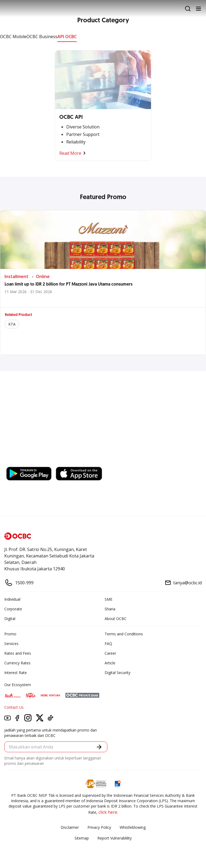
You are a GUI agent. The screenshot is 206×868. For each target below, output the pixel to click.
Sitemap (82, 838)
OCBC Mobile (13, 37)
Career (110, 653)
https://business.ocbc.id (82, 462)
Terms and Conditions (124, 634)
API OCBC (67, 37)
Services (11, 644)
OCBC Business (42, 37)
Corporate (13, 609)
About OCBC (116, 619)
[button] (99, 747)
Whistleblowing (133, 827)
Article (110, 663)
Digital (10, 619)
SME (108, 599)
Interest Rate (16, 673)
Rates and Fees (18, 653)
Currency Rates (17, 663)
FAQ (108, 644)
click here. (108, 812)
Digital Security (117, 673)
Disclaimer (70, 827)
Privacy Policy (99, 827)
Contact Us (14, 707)
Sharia (110, 609)
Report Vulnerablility (115, 838)
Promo (10, 634)
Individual (12, 599)
